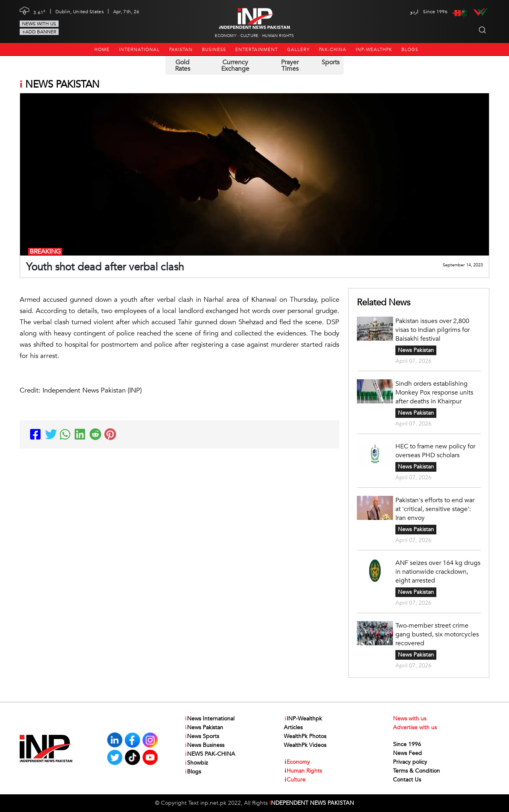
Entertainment (257, 50)
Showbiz (196, 763)
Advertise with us (415, 727)
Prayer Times (290, 65)
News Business (204, 745)
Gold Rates (183, 65)
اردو (414, 12)
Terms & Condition (416, 771)
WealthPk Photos (305, 736)
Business (214, 50)
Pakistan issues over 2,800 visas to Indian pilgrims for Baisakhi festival (433, 330)
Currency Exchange (235, 65)
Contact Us (407, 780)
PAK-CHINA (333, 50)
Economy (225, 36)
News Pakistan (416, 350)
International (139, 50)
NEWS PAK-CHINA (210, 754)
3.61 (40, 12)
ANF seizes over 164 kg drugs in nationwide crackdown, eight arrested (438, 572)
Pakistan (181, 50)
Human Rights (278, 36)
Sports (331, 62)
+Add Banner (39, 32)
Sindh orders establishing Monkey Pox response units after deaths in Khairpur (434, 393)
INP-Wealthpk (374, 50)
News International (209, 719)
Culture (249, 36)
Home (102, 50)
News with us (39, 24)
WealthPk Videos (305, 745)
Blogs (410, 50)
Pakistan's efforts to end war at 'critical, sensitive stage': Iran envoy (435, 509)
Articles (293, 727)
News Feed (407, 753)
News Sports (202, 736)
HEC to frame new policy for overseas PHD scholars (435, 451)
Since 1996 (407, 744)
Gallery (298, 50)
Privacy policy (410, 762)
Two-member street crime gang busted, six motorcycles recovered (437, 634)
